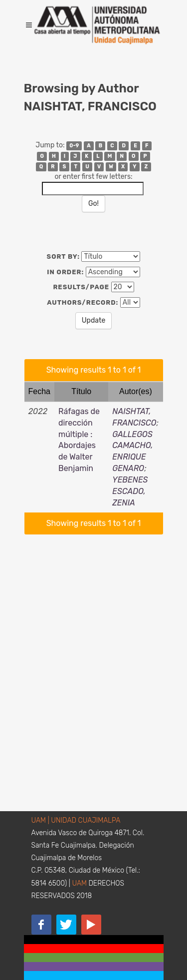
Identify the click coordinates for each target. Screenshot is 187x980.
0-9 (74, 146)
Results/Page (81, 287)
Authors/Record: (83, 302)
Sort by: (64, 256)
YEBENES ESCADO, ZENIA (130, 491)
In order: (65, 272)
